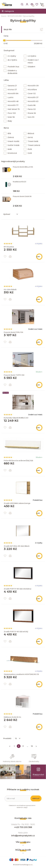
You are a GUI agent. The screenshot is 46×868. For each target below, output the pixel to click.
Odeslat (36, 798)
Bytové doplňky (29, 16)
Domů (4, 16)
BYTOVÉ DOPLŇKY (15, 16)
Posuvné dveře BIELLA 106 (23, 167)
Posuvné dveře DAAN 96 (22, 196)
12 (32, 746)
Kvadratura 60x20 (20, 182)
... (27, 746)
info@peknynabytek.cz (23, 836)
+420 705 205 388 (23, 827)
